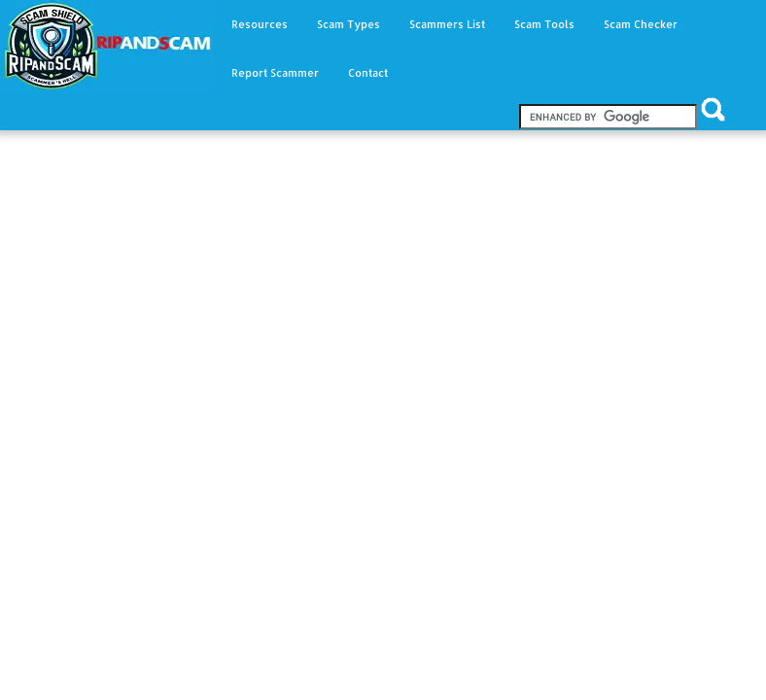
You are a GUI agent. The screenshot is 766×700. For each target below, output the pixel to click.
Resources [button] (260, 24)
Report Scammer (275, 73)
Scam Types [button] (348, 24)
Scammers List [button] (447, 24)
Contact (368, 73)
